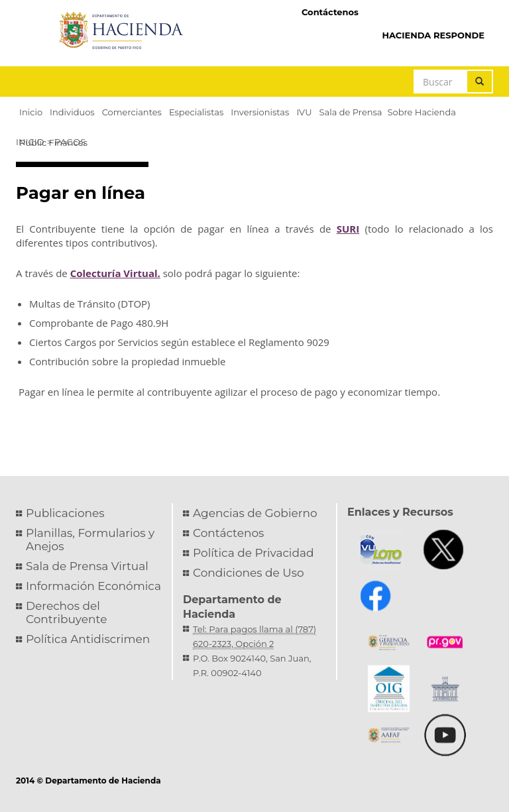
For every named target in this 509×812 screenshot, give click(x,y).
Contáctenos (330, 12)
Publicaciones (65, 513)
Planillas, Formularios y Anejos (90, 540)
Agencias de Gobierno (255, 513)
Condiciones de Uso (249, 573)
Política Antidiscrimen (88, 639)
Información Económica (93, 586)
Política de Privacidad (254, 553)
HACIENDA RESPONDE (433, 35)
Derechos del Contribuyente (66, 612)
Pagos (70, 142)
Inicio (30, 142)
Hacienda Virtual (430, 11)
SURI (348, 229)
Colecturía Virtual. (115, 273)
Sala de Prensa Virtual (87, 566)
